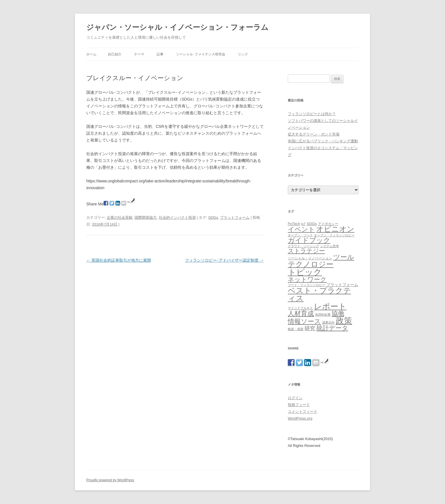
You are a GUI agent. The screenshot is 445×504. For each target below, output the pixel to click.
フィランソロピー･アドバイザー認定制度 (224, 260)
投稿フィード (299, 405)
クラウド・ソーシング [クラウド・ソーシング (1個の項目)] (303, 246)
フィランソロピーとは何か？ (312, 114)
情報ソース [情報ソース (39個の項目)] (304, 321)
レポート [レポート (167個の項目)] (330, 306)
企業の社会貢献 (120, 217)
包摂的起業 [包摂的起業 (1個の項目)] (323, 315)
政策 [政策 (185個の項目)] (344, 321)
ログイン (295, 398)
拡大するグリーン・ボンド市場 (314, 134)
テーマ (139, 54)
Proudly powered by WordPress (110, 480)
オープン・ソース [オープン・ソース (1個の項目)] (300, 235)
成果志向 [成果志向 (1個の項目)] (328, 322)
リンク (243, 54)
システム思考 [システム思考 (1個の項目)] (329, 246)
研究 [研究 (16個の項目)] (310, 328)
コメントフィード (303, 412)
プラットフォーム (235, 217)
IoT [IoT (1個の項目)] (303, 224)
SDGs (213, 217)
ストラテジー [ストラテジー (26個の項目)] (306, 251)
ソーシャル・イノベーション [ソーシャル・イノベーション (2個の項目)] (310, 258)
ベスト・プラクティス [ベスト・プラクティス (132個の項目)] (319, 294)
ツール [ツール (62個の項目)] (344, 257)
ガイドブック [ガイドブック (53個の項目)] (309, 240)
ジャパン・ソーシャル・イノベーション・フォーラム (177, 27)
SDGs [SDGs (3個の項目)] (312, 224)
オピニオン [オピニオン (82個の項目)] (335, 229)
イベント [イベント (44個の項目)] (301, 229)
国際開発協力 (146, 217)
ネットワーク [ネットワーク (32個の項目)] (307, 279)
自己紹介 (115, 54)
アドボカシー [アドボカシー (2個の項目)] (328, 224)
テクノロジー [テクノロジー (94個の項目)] (311, 264)
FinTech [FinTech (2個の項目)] (294, 224)
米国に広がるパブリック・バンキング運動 (323, 141)
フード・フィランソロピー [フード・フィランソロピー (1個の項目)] (307, 285)
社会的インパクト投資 (177, 217)
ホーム (91, 54)
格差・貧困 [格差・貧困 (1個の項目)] (296, 329)
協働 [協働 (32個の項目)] (338, 314)
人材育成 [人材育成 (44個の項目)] (301, 313)
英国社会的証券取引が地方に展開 (119, 260)
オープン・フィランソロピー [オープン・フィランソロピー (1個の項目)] (334, 235)
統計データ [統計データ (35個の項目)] (332, 328)
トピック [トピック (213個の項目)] (305, 272)
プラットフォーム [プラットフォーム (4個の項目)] (342, 285)
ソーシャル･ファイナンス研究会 (201, 54)
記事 (160, 54)
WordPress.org (300, 418)
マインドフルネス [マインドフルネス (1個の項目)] (300, 308)
